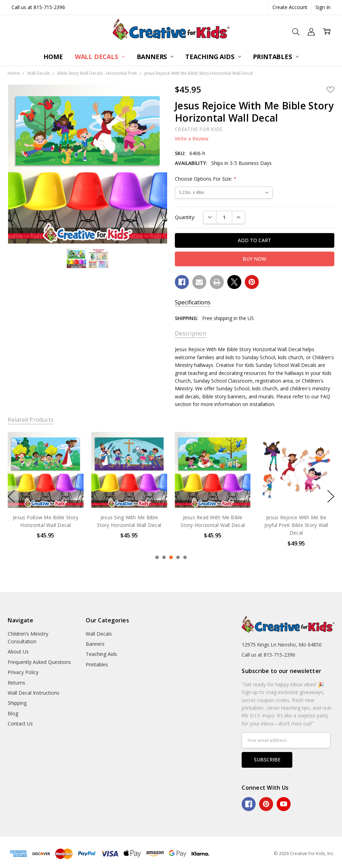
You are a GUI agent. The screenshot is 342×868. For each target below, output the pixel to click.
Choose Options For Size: (206, 179)
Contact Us (20, 724)
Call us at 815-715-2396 (38, 7)
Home (53, 57)
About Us (18, 652)
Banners (155, 57)
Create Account (290, 7)
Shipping (17, 703)
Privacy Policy (23, 672)
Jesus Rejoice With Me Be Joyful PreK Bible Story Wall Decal (296, 525)
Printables (276, 57)
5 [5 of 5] (185, 557)
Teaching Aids (213, 57)
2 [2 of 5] (164, 557)
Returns (16, 683)
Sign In (323, 7)
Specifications (193, 302)
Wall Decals (100, 57)
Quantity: (185, 217)
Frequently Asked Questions (39, 662)
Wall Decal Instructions (34, 693)
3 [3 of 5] (171, 557)
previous (11, 497)
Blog (13, 713)
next (331, 497)
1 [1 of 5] (157, 557)
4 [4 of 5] (178, 557)
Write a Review (192, 139)
